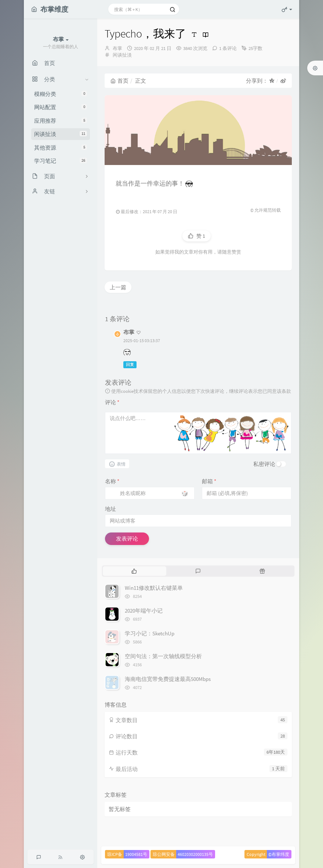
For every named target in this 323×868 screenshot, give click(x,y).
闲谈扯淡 (61, 134)
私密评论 (264, 464)
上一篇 (118, 287)
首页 (119, 81)
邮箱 (209, 481)
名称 (112, 481)
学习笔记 (61, 161)
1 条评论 (228, 48)
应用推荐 (61, 121)
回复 (130, 365)
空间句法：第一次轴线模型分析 (163, 656)
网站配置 (61, 107)
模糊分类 (61, 94)
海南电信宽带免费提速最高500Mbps (168, 679)
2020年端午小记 (144, 611)
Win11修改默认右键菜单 (154, 588)
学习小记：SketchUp (150, 633)
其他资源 (61, 148)
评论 (112, 402)
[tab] (134, 571)
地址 (110, 509)
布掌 (117, 48)
